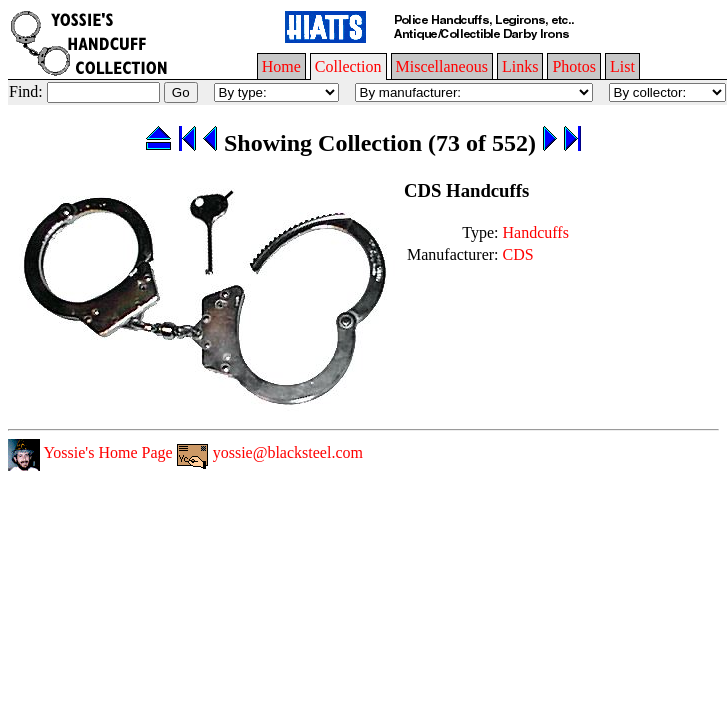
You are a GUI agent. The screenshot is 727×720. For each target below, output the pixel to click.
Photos (574, 66)
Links (520, 66)
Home (281, 66)
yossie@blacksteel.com (270, 452)
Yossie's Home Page (90, 452)
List (622, 66)
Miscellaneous (442, 66)
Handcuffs (536, 232)
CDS (518, 254)
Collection (348, 66)
